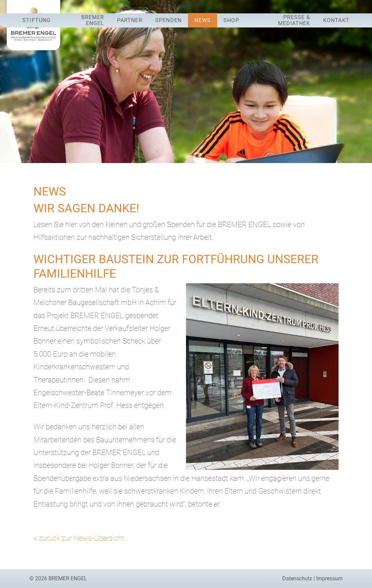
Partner (130, 20)
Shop (231, 20)
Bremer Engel (93, 20)
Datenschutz (297, 578)
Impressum (329, 578)
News (202, 20)
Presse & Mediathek (294, 20)
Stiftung (36, 20)
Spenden (168, 20)
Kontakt (336, 20)
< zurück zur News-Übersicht (79, 538)
